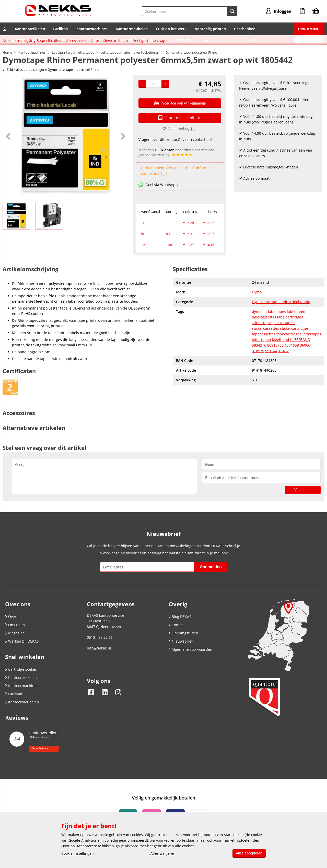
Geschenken (245, 29)
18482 (284, 367)
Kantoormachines (92, 29)
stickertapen (284, 339)
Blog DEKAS (180, 633)
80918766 (275, 362)
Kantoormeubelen (132, 29)
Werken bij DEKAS (22, 658)
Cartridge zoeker (21, 686)
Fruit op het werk (171, 29)
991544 (271, 367)
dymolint (259, 328)
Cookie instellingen (78, 853)
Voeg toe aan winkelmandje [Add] (180, 103)
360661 (306, 362)
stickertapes (262, 339)
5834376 (259, 362)
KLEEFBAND (300, 356)
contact (199, 139)
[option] (65, 136)
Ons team (15, 641)
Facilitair (61, 29)
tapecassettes (264, 350)
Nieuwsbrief (181, 658)
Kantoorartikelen (30, 29)
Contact (177, 641)
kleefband (281, 356)
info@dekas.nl (259, 40)
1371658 (292, 362)
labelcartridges (290, 333)
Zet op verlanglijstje (180, 129)
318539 (258, 367)
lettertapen (261, 356)
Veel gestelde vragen (153, 266)
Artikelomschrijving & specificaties (34, 266)
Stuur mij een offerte (180, 118)
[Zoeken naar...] (232, 11)
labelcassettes (264, 333)
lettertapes (312, 350)
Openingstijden (183, 649)
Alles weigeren (162, 853)
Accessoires (79, 266)
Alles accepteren (248, 853)
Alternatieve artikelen (112, 266)
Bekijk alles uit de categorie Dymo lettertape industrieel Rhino (51, 70)
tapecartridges (289, 350)
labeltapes (277, 328)
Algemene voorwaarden (190, 666)
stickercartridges (294, 345)
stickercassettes (265, 345)
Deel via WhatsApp (158, 185)
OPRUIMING (309, 29)
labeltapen (296, 328)
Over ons (14, 633)
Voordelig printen (210, 29)
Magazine (15, 649)
